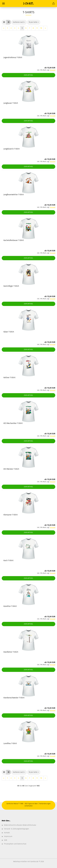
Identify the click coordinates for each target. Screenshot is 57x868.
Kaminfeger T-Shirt (11, 286)
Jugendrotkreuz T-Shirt (13, 57)
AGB (6, 840)
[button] (4, 22)
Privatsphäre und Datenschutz (15, 844)
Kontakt (7, 833)
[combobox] (19, 22)
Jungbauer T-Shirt (11, 103)
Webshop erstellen (20, 862)
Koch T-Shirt (8, 560)
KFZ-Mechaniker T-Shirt (13, 423)
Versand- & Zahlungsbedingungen (17, 829)
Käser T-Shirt (9, 332)
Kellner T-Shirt (9, 377)
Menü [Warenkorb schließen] (3, 3)
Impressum (8, 836)
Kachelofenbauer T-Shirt (14, 240)
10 (41, 28)
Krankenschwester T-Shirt (14, 698)
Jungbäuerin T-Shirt (12, 149)
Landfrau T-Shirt (10, 743)
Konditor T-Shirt (10, 606)
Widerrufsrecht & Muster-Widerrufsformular (20, 825)
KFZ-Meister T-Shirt (11, 469)
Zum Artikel (28, 75)
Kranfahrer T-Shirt (11, 652)
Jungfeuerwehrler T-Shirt (14, 195)
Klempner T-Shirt (11, 515)
